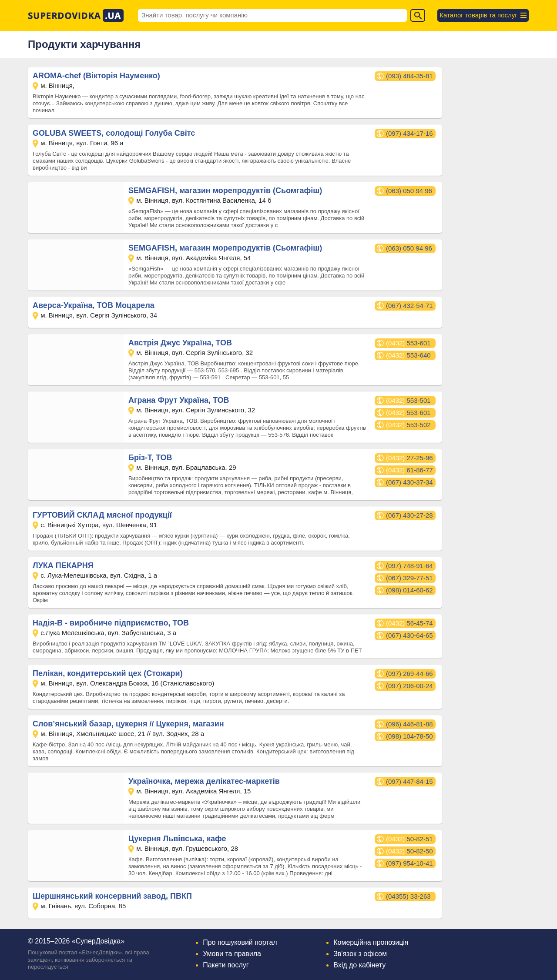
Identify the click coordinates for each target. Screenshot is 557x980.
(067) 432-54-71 (409, 306)
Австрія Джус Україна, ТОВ (180, 343)
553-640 (408, 355)
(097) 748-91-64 (409, 566)
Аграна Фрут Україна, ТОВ (179, 400)
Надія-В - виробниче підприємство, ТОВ (111, 623)
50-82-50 (409, 851)
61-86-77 (409, 470)
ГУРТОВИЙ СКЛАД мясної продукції (102, 515)
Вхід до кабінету (359, 965)
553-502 (408, 425)
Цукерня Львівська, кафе (177, 839)
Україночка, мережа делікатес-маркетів (204, 781)
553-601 (408, 343)
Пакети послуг (226, 965)
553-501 (408, 400)
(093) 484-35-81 (409, 76)
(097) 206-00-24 (409, 686)
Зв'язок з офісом (360, 954)
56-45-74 (409, 623)
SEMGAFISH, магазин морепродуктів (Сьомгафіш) (225, 191)
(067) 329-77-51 (409, 578)
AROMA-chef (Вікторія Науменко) (96, 76)
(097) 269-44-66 (409, 674)
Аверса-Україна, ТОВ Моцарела (94, 305)
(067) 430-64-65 (409, 635)
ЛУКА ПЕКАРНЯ (63, 565)
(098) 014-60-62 (409, 590)
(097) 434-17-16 (409, 133)
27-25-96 (409, 458)
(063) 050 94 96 (409, 191)
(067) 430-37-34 (409, 482)
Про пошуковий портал (240, 942)
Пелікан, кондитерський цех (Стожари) (108, 673)
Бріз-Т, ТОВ (150, 458)
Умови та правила (232, 954)
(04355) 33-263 (408, 896)
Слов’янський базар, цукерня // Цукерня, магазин (128, 724)
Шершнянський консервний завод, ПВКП (112, 896)
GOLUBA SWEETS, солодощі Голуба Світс (114, 133)
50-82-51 (409, 839)
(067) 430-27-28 (409, 515)
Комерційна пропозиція (371, 942)
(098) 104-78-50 (409, 736)
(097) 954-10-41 (409, 863)
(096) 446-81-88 (409, 724)
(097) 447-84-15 (409, 781)
